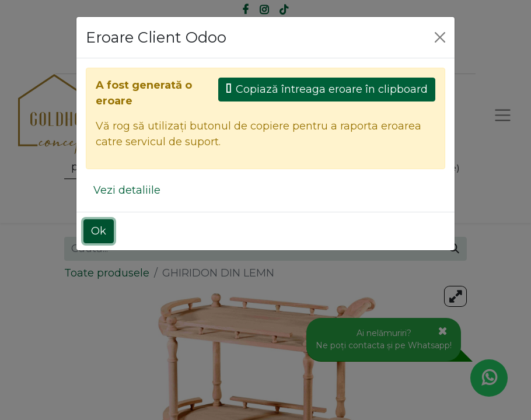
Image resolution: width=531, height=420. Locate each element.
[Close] (440, 37)
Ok (99, 231)
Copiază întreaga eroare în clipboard (327, 89)
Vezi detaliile (127, 190)
